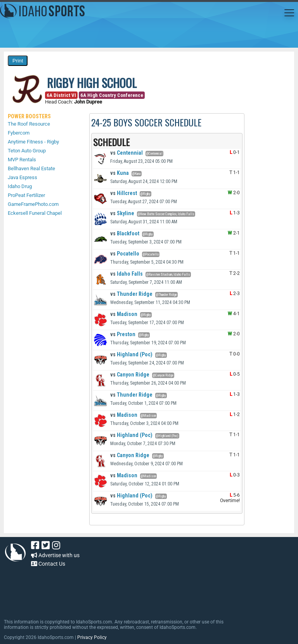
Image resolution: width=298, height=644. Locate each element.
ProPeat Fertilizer (26, 195)
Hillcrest (124, 193)
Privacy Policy (92, 637)
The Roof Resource (29, 124)
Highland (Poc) (131, 354)
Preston (123, 334)
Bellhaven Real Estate (31, 168)
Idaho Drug (20, 186)
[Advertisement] (145, 589)
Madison (124, 314)
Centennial (126, 153)
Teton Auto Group (27, 151)
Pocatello (125, 254)
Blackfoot (125, 233)
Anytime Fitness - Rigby (33, 142)
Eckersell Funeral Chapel (35, 213)
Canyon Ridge (130, 375)
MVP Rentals (22, 160)
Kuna (120, 173)
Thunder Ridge (131, 294)
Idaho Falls (126, 274)
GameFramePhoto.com (33, 204)
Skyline (122, 213)
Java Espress (23, 177)
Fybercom (19, 133)
